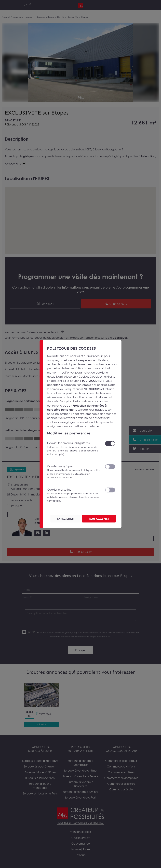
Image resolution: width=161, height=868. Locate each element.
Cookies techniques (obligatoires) (74, 449)
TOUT (99, 519)
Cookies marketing (74, 495)
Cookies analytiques (74, 472)
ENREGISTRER (65, 519)
